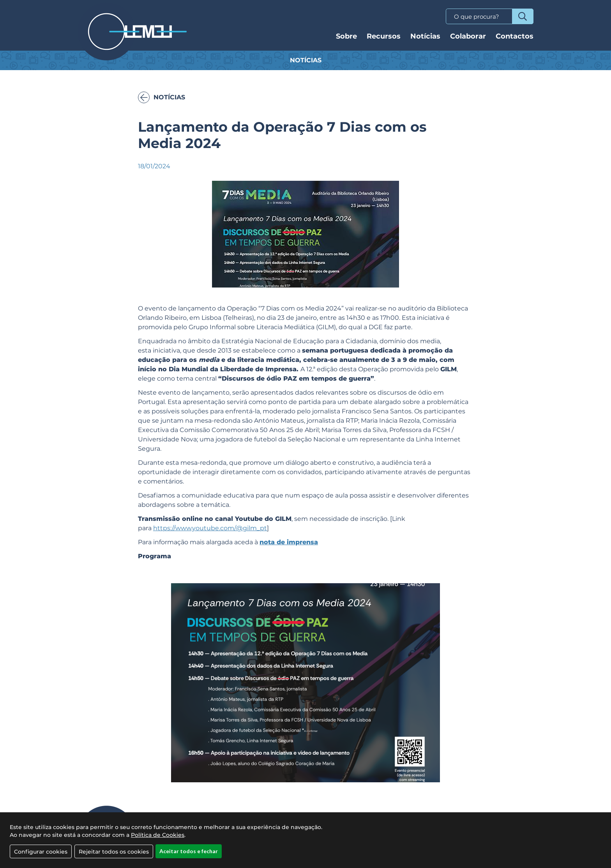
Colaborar (468, 36)
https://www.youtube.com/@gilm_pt (210, 528)
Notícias (425, 36)
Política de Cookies (158, 843)
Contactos (515, 36)
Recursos (384, 36)
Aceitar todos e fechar (189, 860)
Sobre (346, 36)
